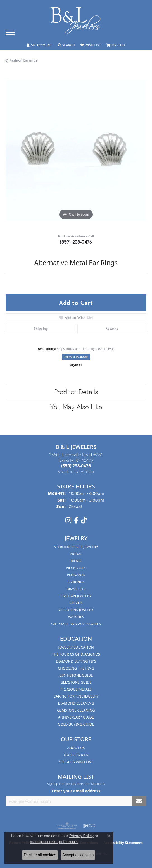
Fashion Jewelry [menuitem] (76, 596)
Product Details (76, 392)
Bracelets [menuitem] (76, 589)
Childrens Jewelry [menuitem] (76, 610)
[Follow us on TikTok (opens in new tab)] (84, 520)
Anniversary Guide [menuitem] (76, 717)
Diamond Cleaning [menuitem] (76, 703)
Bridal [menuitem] (76, 554)
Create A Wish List (76, 762)
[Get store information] (76, 472)
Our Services (76, 755)
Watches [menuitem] (76, 617)
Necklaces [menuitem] (76, 568)
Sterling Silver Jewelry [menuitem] (76, 547)
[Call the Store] (76, 466)
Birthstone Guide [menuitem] (76, 675)
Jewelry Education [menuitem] (76, 647)
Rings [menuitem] (76, 561)
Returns (112, 328)
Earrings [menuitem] (76, 582)
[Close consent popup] (109, 836)
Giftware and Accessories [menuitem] (76, 624)
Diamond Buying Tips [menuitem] (76, 661)
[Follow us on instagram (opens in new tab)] (68, 520)
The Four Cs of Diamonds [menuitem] (76, 654)
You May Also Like (76, 407)
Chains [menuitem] (76, 603)
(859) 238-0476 (76, 242)
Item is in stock (76, 357)
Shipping (41, 328)
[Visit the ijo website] (89, 826)
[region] (76, 151)
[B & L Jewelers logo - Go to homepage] (76, 21)
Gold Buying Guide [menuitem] (76, 724)
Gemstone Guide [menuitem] (76, 682)
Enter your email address (76, 791)
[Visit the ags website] (67, 826)
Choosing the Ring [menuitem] (76, 668)
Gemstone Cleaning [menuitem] (76, 710)
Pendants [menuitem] (76, 575)
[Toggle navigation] (10, 33)
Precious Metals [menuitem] (76, 689)
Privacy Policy (81, 836)
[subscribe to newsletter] (139, 801)
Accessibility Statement (123, 843)
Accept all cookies (78, 855)
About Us (76, 748)
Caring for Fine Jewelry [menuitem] (76, 696)
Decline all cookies (40, 855)
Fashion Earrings (23, 60)
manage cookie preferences (54, 842)
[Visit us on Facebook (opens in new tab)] (76, 520)
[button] (39, 45)
